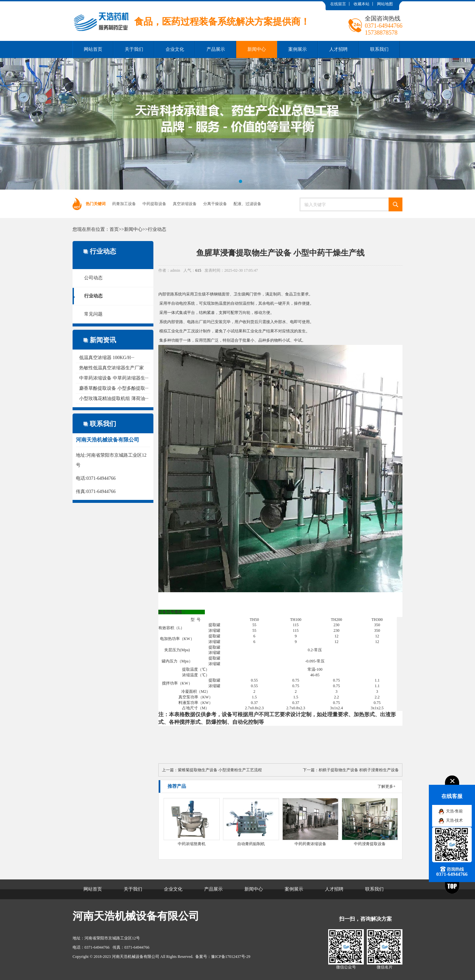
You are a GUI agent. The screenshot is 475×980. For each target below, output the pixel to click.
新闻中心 (257, 49)
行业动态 (157, 229)
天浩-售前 (455, 811)
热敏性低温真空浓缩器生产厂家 (111, 368)
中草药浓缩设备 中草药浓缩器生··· (114, 378)
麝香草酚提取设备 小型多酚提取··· (114, 388)
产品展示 (216, 49)
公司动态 (93, 278)
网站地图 (385, 4)
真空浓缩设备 (185, 204)
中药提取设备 (154, 204)
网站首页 (93, 49)
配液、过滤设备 (247, 204)
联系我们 (379, 49)
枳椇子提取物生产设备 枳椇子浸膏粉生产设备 (359, 770)
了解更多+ (386, 786)
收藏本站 (362, 4)
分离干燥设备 (215, 204)
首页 (114, 229)
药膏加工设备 (124, 204)
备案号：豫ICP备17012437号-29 (223, 957)
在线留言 (338, 4)
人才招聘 (338, 49)
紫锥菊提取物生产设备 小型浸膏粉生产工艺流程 (220, 770)
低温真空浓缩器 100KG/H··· (107, 358)
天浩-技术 (455, 820)
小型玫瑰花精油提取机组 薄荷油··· (114, 398)
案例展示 (298, 49)
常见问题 (93, 314)
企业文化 (175, 49)
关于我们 (134, 49)
